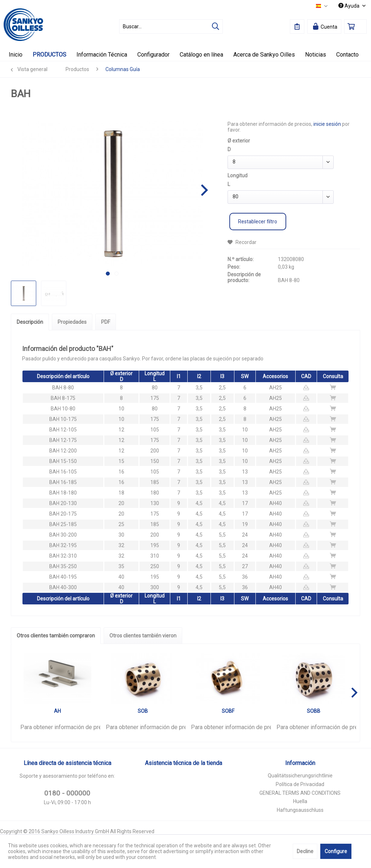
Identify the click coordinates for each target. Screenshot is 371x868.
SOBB (314, 711)
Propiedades (72, 322)
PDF (106, 322)
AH (57, 711)
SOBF (228, 711)
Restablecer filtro (258, 222)
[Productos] (49, 55)
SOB (143, 711)
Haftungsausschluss (300, 810)
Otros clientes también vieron (143, 636)
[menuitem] (171, 26)
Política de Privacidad (300, 784)
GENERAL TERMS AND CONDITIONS (300, 793)
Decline (305, 851)
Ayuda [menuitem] (349, 6)
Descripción (30, 322)
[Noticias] (316, 55)
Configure (336, 851)
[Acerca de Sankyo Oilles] (264, 55)
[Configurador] (153, 55)
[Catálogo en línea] (201, 55)
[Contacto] (347, 55)
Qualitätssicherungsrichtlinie (300, 776)
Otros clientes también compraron (56, 636)
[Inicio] (16, 55)
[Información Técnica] (102, 55)
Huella (300, 801)
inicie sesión (327, 124)
